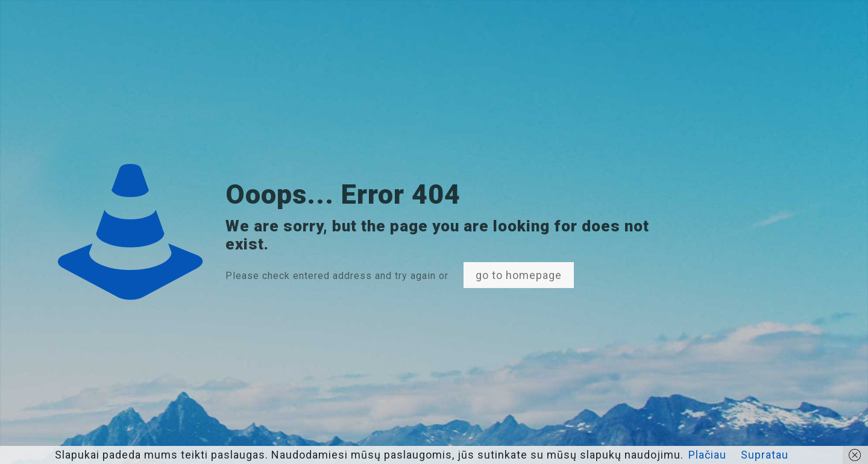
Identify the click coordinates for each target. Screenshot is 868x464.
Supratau (765, 455)
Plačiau (707, 455)
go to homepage (519, 275)
